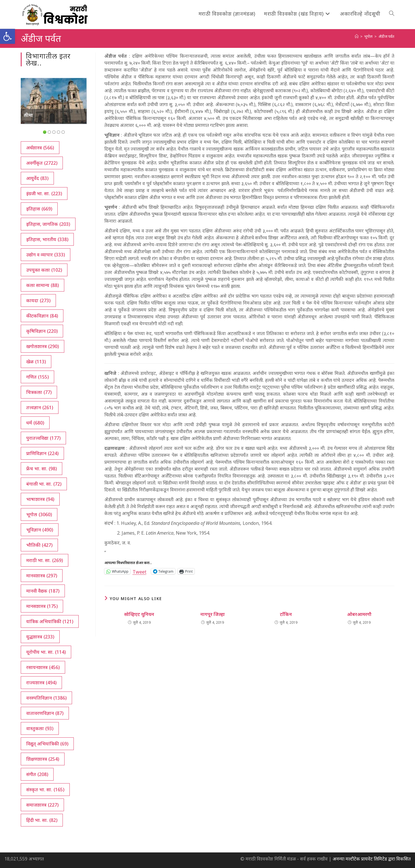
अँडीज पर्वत (386, 36)
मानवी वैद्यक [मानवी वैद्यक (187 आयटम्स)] (43, 591)
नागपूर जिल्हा (213, 614)
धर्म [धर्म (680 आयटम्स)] (35, 423)
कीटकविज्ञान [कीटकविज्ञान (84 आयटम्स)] (42, 316)
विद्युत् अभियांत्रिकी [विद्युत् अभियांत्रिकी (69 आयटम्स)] (47, 744)
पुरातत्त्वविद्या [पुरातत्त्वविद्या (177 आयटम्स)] (43, 438)
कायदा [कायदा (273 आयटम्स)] (38, 300)
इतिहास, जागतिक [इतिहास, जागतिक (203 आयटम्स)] (48, 224)
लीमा (28, 115)
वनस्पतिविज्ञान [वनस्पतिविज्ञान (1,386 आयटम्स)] (46, 698)
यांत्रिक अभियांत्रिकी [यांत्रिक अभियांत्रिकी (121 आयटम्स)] (50, 621)
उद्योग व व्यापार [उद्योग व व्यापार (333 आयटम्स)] (46, 255)
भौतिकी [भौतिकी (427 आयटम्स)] (39, 545)
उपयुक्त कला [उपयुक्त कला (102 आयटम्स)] (44, 270)
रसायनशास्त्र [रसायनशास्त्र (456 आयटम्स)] (43, 667)
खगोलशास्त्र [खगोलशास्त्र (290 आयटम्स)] (43, 346)
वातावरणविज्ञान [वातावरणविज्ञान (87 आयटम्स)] (45, 713)
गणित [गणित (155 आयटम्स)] (37, 377)
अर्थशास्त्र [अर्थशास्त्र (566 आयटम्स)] (40, 148)
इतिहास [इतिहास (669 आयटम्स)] (39, 209)
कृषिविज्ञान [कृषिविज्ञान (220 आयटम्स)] (42, 331)
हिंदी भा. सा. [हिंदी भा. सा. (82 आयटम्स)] (42, 820)
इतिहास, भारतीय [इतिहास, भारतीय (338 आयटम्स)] (47, 239)
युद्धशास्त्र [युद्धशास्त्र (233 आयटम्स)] (40, 637)
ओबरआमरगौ (359, 614)
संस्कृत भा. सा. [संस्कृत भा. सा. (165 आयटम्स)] (45, 790)
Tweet (139, 571)
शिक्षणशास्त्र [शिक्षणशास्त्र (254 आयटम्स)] (43, 759)
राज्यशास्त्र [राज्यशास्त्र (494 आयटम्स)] (41, 683)
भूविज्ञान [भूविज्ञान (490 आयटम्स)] (40, 530)
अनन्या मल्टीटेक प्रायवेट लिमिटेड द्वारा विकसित (372, 859)
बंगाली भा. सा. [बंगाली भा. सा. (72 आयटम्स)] (44, 484)
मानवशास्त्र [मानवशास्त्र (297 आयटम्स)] (42, 576)
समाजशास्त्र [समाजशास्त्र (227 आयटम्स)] (42, 805)
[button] (7, 36)
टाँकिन (286, 614)
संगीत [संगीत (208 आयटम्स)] (37, 774)
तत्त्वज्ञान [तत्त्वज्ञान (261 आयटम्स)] (40, 407)
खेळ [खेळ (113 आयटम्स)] (36, 362)
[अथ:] (357, 36)
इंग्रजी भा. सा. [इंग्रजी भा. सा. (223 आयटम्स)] (44, 193)
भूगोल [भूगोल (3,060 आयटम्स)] (39, 514)
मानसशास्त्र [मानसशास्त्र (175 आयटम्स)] (42, 606)
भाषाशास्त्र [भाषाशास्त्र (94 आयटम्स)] (40, 499)
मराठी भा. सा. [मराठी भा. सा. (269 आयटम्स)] (45, 560)
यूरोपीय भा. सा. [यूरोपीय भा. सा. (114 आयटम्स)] (46, 652)
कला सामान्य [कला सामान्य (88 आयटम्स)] (43, 285)
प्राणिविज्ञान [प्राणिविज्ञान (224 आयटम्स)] (42, 453)
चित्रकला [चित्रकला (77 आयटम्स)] (39, 392)
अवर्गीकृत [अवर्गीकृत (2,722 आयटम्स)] (42, 163)
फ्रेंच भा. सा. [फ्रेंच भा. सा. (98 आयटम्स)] (41, 469)
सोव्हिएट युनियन (139, 614)
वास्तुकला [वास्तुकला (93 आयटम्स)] (40, 728)
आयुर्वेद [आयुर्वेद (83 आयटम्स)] (37, 178)
